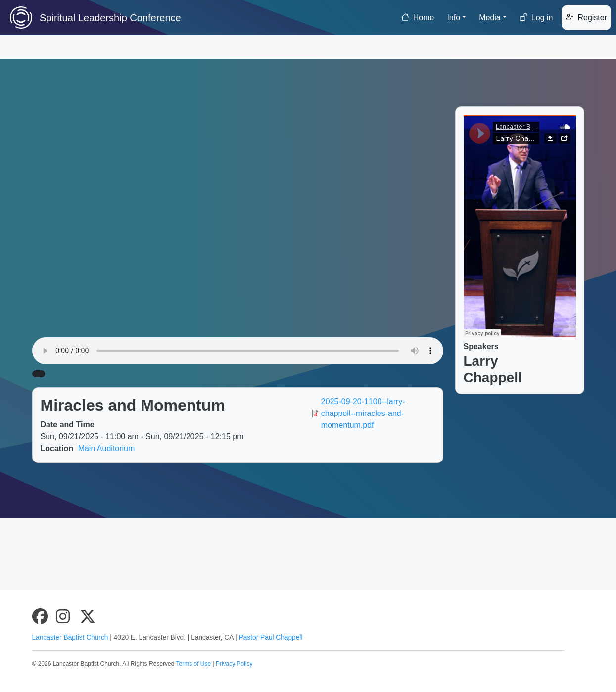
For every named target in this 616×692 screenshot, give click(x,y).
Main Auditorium (107, 448)
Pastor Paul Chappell (271, 637)
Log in (542, 18)
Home (424, 18)
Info (453, 18)
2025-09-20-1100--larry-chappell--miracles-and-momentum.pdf (363, 413)
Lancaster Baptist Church (70, 637)
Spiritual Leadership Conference (84, 18)
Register (592, 18)
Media (490, 18)
